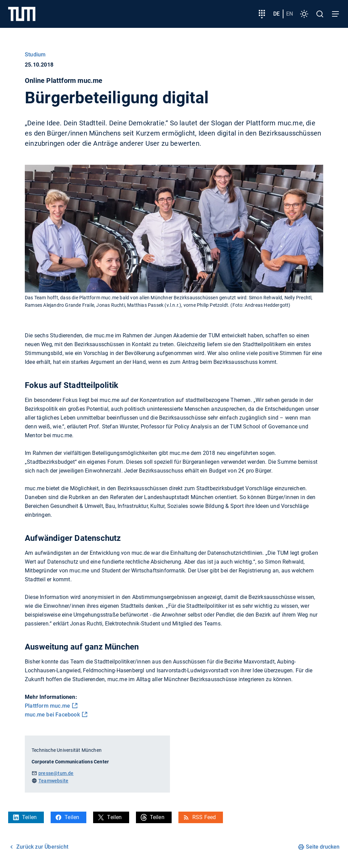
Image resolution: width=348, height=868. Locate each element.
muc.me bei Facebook (52, 715)
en (290, 14)
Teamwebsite (53, 781)
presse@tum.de (56, 773)
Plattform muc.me (47, 706)
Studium (35, 55)
